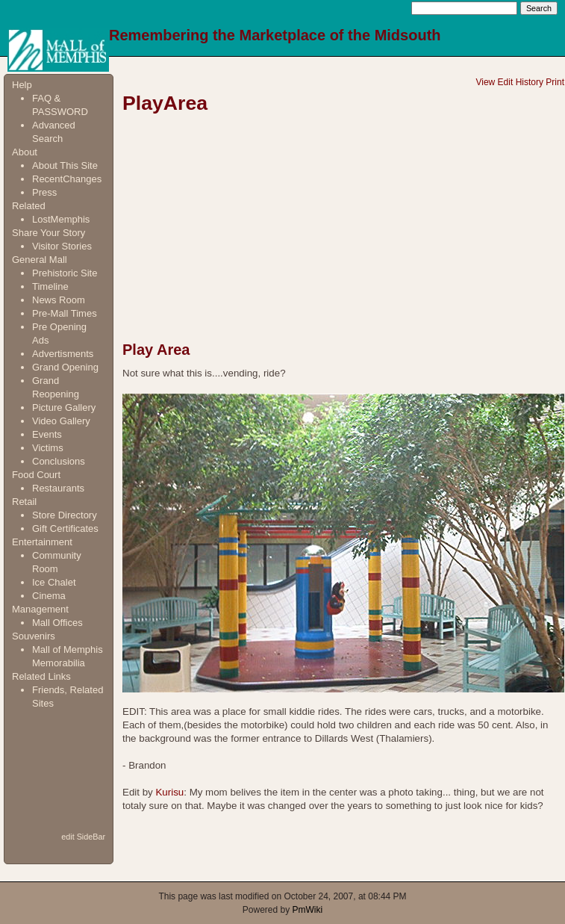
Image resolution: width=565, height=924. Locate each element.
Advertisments (63, 354)
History (530, 82)
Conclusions (59, 461)
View (485, 82)
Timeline (50, 286)
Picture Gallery (64, 407)
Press (44, 192)
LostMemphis (61, 219)
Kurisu (169, 792)
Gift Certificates (65, 528)
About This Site (65, 165)
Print (555, 82)
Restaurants (58, 488)
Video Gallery (61, 421)
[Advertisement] (59, 770)
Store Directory (65, 515)
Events (47, 434)
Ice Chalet (54, 582)
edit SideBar (83, 837)
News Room (59, 300)
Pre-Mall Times (65, 313)
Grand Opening (65, 367)
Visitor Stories (62, 246)
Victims (48, 448)
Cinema (49, 596)
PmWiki (308, 910)
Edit (506, 82)
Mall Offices (57, 623)
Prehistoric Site (65, 273)
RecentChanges (67, 179)
